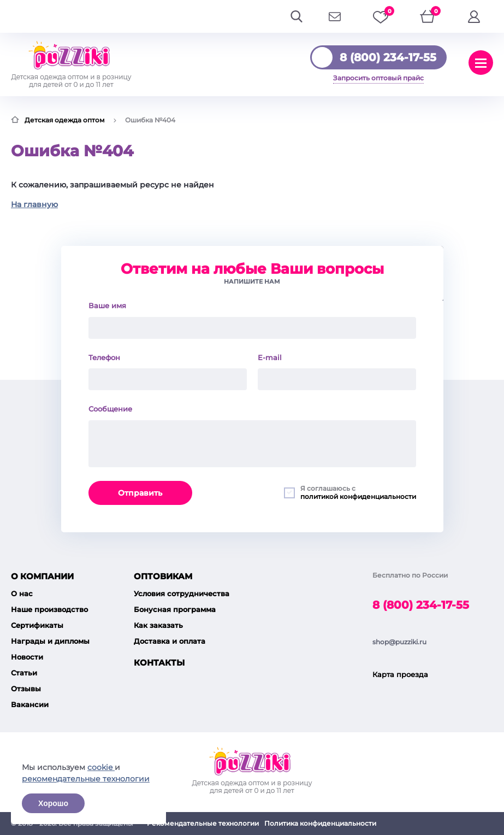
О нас (22, 593)
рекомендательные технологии (86, 779)
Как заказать (158, 625)
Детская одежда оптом (65, 120)
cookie (101, 767)
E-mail (270, 357)
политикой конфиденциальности (358, 496)
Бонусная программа (175, 609)
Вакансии (30, 704)
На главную (34, 204)
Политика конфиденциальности (320, 823)
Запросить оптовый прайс (378, 78)
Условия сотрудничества (182, 593)
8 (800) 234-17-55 (388, 57)
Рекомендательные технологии (203, 823)
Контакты (159, 663)
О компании (42, 576)
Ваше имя (107, 305)
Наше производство (49, 609)
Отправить (140, 493)
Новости (27, 657)
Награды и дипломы (50, 641)
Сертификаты (37, 625)
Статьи (24, 673)
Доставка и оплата (170, 641)
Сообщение (110, 409)
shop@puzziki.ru (399, 642)
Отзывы (26, 689)
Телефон (104, 357)
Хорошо (53, 803)
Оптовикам (163, 576)
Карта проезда (400, 674)
